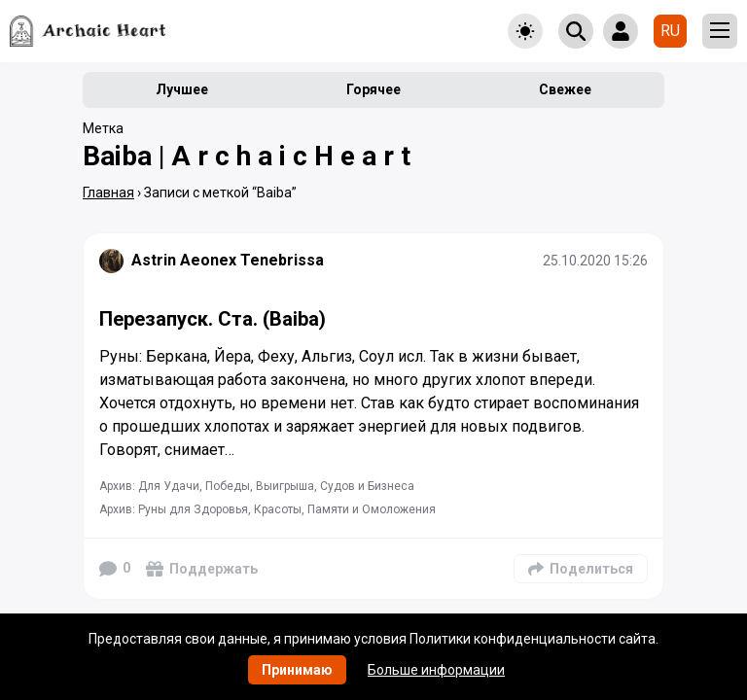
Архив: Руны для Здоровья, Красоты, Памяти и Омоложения (267, 509)
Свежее (565, 89)
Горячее (373, 89)
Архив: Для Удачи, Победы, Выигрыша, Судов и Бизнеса (257, 486)
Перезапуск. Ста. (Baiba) (213, 319)
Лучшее (182, 89)
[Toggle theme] (525, 31)
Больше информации (436, 670)
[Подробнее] (373, 411)
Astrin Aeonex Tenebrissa (228, 260)
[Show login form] (621, 31)
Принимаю (297, 670)
